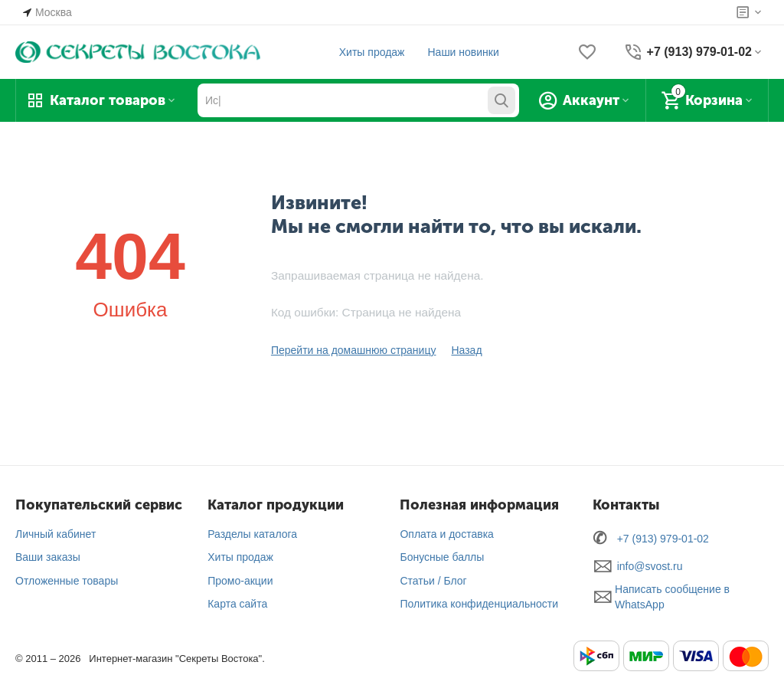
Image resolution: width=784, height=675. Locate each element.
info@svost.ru (650, 566)
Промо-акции (240, 581)
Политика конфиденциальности (479, 604)
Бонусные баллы (442, 557)
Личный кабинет (56, 534)
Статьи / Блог (433, 581)
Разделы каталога (252, 534)
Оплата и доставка (446, 534)
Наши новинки (463, 52)
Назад (466, 350)
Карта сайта (237, 604)
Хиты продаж (372, 52)
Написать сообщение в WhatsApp (672, 597)
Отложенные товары (67, 581)
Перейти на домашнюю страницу (354, 350)
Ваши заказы (48, 557)
